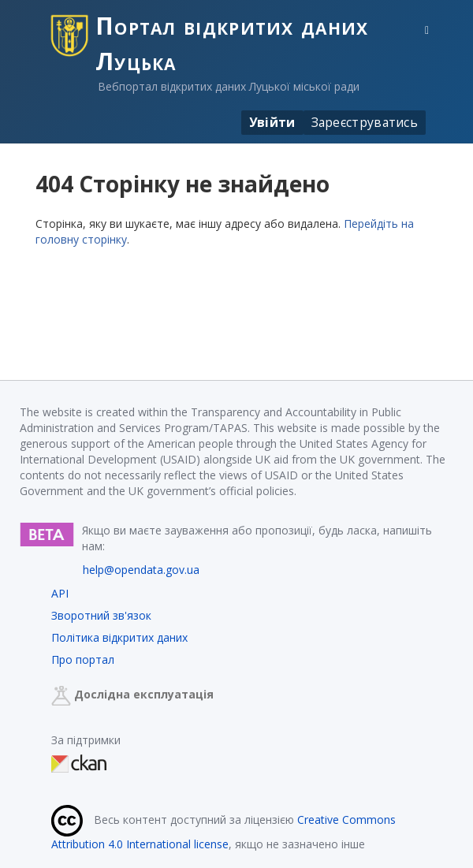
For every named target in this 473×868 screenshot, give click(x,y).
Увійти (272, 122)
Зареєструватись (365, 122)
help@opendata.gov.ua (141, 570)
